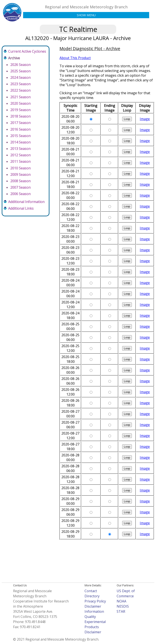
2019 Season (20, 110)
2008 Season (20, 181)
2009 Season (20, 175)
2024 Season (20, 78)
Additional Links (21, 208)
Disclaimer (93, 606)
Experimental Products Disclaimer (95, 627)
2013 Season (20, 149)
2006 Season (20, 194)
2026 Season (20, 65)
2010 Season (20, 168)
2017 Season (20, 123)
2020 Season (20, 103)
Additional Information (26, 202)
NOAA (121, 601)
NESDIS (123, 606)
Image (145, 119)
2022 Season (20, 90)
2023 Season (20, 84)
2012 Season (20, 155)
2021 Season (20, 97)
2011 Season (20, 161)
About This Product (75, 58)
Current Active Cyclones (27, 51)
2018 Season (20, 116)
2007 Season (20, 187)
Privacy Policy (95, 601)
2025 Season (20, 71)
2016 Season (20, 129)
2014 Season (20, 142)
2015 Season (20, 136)
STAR (121, 611)
